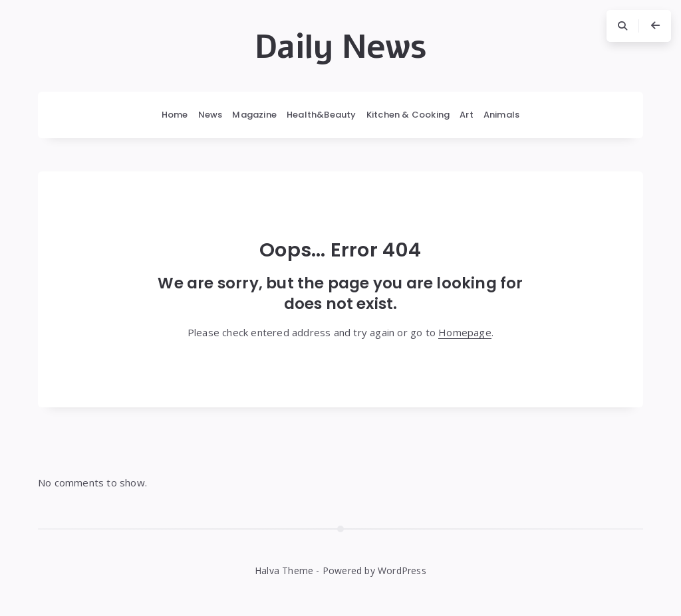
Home (175, 115)
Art (467, 115)
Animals (501, 115)
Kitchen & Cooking (408, 115)
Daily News (340, 47)
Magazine (254, 115)
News (210, 115)
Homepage (465, 332)
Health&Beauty (322, 115)
